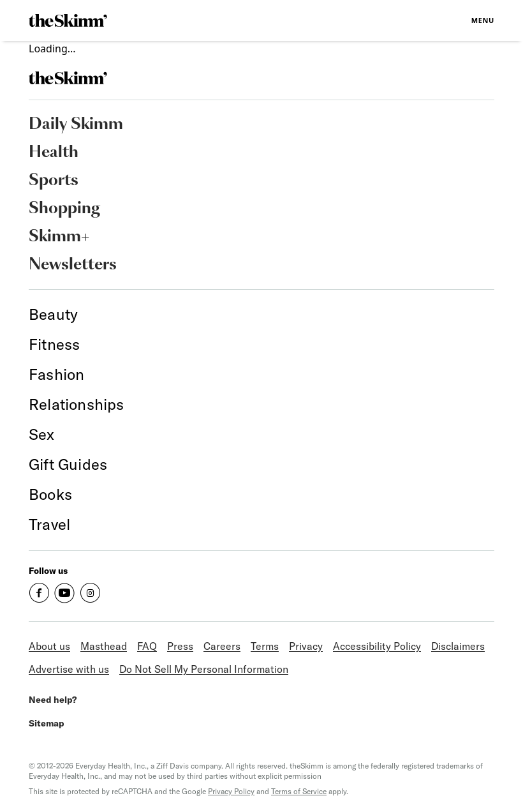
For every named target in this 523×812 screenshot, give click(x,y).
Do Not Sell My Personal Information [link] (204, 669)
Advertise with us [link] (69, 669)
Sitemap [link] (47, 723)
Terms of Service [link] (299, 791)
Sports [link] (54, 181)
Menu (483, 20)
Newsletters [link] (73, 265)
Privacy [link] (306, 646)
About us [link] (49, 646)
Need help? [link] (53, 700)
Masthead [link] (104, 646)
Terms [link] (265, 646)
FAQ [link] (147, 646)
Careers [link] (222, 646)
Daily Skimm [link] (76, 124)
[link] (68, 20)
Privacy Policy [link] (231, 791)
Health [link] (54, 153)
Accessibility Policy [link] (377, 646)
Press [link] (180, 646)
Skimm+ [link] (59, 237)
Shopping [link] (64, 209)
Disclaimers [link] (458, 646)
